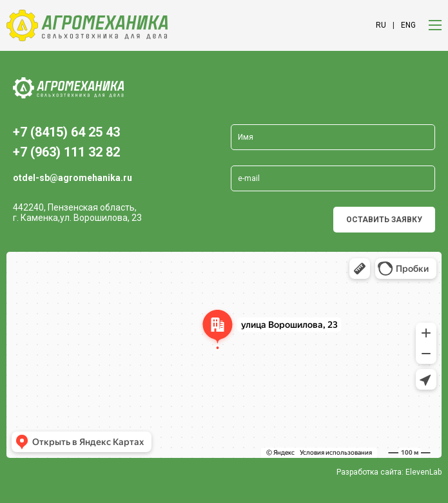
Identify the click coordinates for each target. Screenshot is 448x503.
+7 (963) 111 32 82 (66, 152)
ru (381, 25)
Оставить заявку (384, 220)
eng (408, 25)
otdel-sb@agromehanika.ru (73, 178)
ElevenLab (424, 472)
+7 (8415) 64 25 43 (66, 132)
